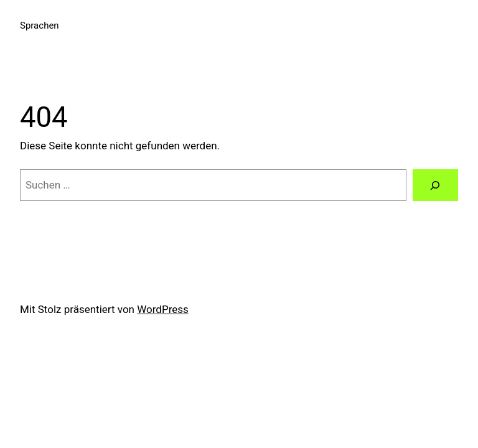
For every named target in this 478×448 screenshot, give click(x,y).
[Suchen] (435, 185)
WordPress (163, 309)
